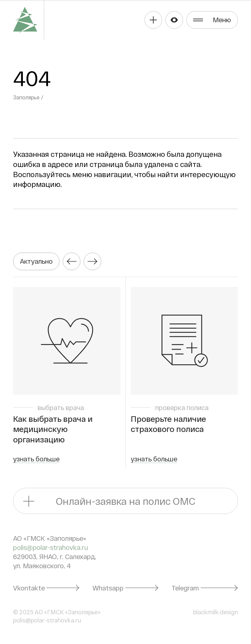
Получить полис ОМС (153, 20)
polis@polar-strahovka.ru (50, 547)
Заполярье (26, 97)
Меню (222, 20)
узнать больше (36, 459)
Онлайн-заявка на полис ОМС (125, 501)
